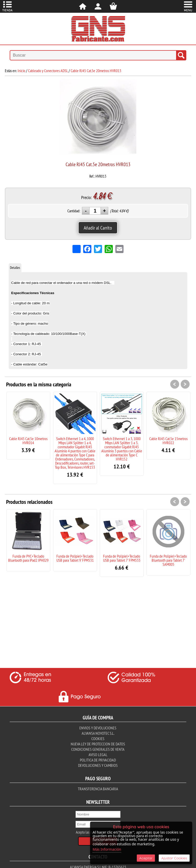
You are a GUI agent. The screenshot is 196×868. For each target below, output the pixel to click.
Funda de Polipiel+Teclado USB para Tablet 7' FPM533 (122, 558)
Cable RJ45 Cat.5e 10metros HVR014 (28, 441)
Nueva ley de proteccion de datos (98, 744)
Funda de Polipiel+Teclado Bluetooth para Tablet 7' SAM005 (168, 560)
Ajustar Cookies (174, 858)
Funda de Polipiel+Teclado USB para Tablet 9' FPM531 (75, 558)
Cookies (98, 739)
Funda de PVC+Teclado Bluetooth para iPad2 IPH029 (28, 558)
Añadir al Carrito (98, 228)
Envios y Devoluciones (98, 728)
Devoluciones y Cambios (98, 765)
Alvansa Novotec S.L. (98, 733)
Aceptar (146, 858)
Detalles (15, 268)
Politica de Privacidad (98, 760)
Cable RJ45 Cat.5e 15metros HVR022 (168, 441)
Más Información (107, 849)
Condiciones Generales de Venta (98, 749)
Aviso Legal (98, 755)
